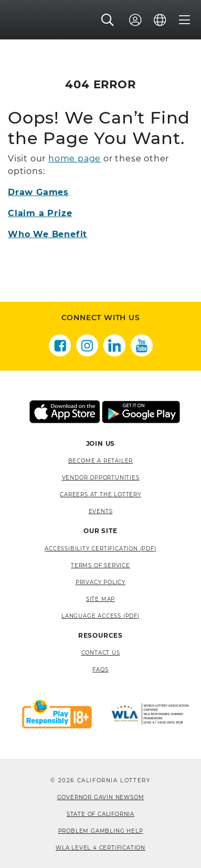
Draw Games (38, 192)
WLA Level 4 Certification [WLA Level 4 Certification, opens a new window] (100, 848)
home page (75, 159)
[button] (108, 21)
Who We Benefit (47, 234)
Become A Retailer (101, 461)
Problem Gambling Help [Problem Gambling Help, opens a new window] (101, 831)
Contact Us (101, 653)
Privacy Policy (100, 582)
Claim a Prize (40, 213)
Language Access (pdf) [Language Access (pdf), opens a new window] (100, 616)
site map (100, 599)
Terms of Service (100, 565)
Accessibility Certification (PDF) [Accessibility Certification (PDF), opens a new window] (100, 549)
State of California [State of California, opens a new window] (100, 814)
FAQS (100, 670)
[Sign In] (135, 21)
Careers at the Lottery (100, 494)
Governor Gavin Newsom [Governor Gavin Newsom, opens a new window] (101, 797)
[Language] (160, 21)
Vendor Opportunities (101, 478)
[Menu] (185, 21)
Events (101, 511)
